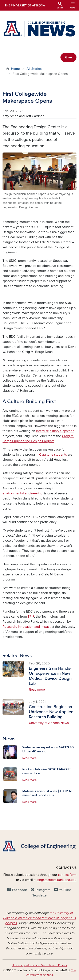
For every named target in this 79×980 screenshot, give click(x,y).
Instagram (43, 890)
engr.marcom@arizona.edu (57, 880)
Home (15, 69)
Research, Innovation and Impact (27, 627)
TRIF (31, 617)
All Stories (34, 69)
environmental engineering (23, 493)
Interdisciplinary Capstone (55, 431)
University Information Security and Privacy (40, 965)
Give (68, 57)
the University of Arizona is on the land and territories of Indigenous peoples (39, 918)
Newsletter (40, 895)
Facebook (19, 890)
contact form (67, 875)
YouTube (65, 890)
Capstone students (53, 455)
